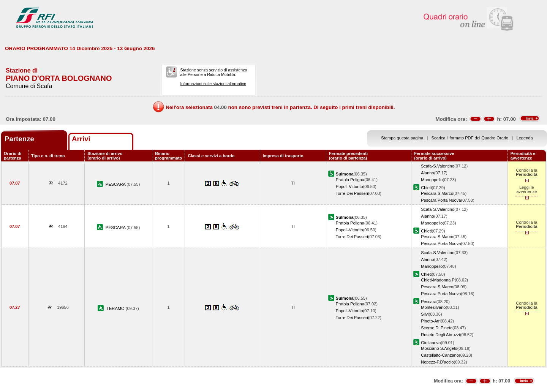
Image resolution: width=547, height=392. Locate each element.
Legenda (525, 138)
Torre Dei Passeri (352, 193)
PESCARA (116, 184)
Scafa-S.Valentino (438, 166)
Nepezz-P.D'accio (437, 362)
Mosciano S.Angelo (439, 348)
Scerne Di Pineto (437, 328)
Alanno (428, 173)
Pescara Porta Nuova (441, 200)
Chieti (426, 188)
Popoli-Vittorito (349, 187)
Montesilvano (433, 307)
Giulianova (431, 343)
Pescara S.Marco (437, 193)
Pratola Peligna (350, 180)
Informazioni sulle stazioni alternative (213, 84)
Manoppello (432, 180)
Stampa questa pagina (402, 138)
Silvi (425, 314)
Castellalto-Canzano (440, 355)
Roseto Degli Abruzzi (440, 335)
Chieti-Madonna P (438, 280)
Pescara (429, 302)
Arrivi (81, 139)
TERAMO (116, 308)
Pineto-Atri (431, 321)
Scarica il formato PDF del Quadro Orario (470, 138)
